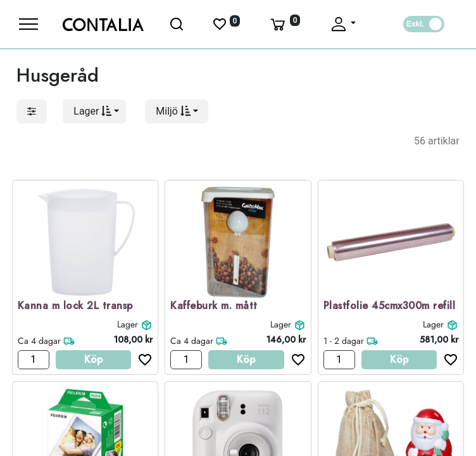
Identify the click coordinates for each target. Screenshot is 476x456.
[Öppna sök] (178, 24)
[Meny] (28, 24)
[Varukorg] (284, 24)
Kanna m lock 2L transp (75, 306)
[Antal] (34, 360)
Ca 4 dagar (39, 341)
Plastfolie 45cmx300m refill (390, 306)
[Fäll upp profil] (342, 24)
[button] (94, 111)
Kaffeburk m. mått (214, 306)
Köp (93, 359)
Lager (128, 324)
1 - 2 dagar (344, 341)
